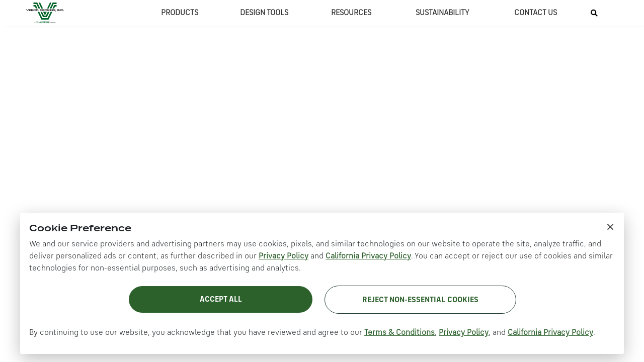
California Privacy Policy (368, 256)
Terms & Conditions (399, 333)
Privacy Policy (284, 256)
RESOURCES (351, 13)
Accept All (221, 300)
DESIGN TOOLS (264, 13)
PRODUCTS (180, 13)
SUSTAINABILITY (442, 13)
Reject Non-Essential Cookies (420, 300)
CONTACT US (536, 13)
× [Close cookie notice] (610, 226)
